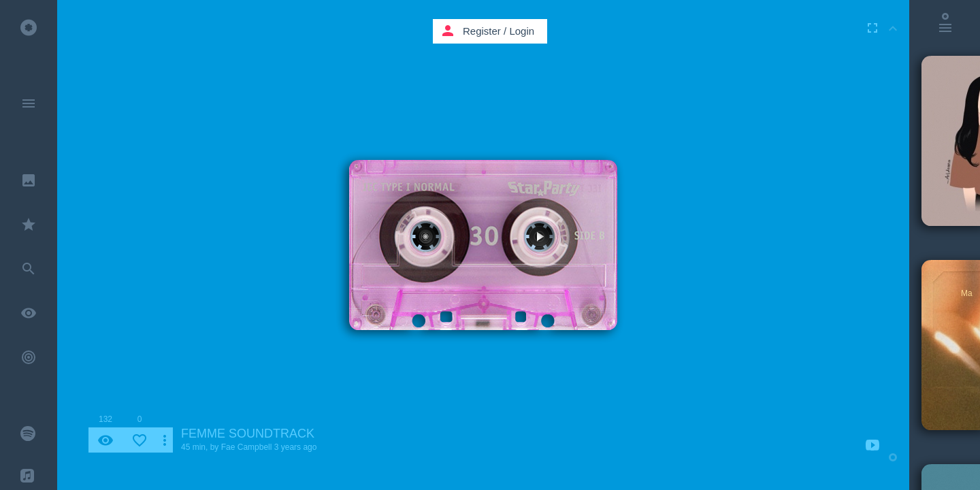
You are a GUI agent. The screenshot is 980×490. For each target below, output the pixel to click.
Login (522, 31)
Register (482, 31)
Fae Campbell (247, 447)
